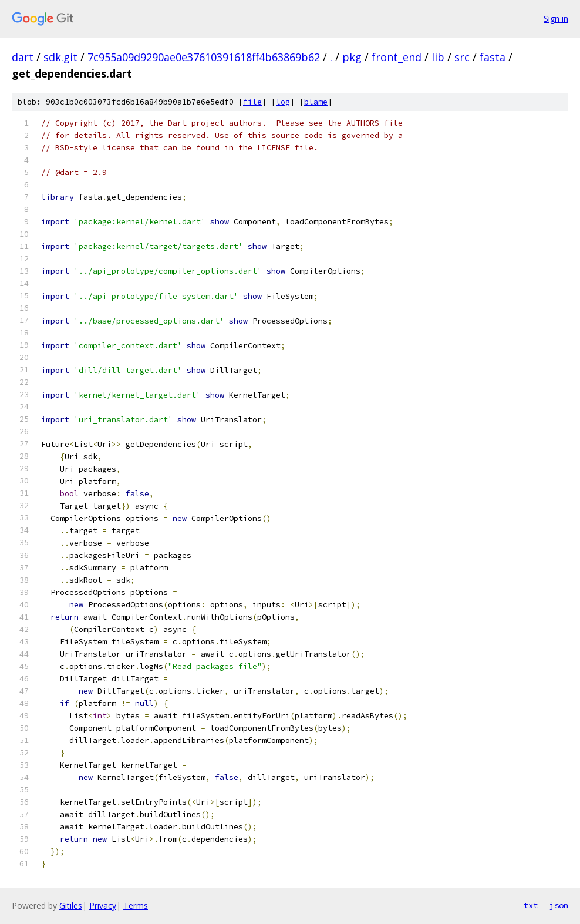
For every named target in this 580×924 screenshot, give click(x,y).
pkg (352, 57)
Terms (136, 905)
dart (23, 57)
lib (438, 57)
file (252, 102)
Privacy (103, 905)
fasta (493, 57)
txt (531, 905)
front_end (397, 57)
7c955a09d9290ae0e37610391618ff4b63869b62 (204, 57)
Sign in (556, 19)
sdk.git (60, 57)
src (462, 57)
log (283, 102)
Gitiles (71, 905)
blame (316, 102)
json (559, 905)
